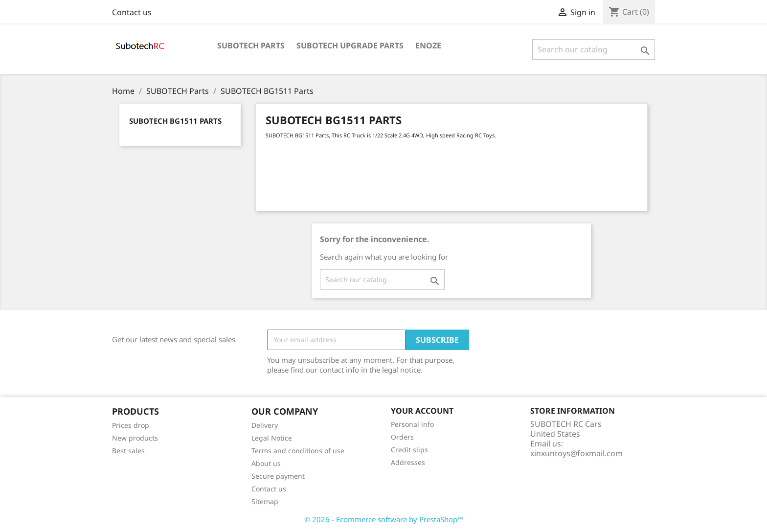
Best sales (128, 451)
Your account (422, 411)
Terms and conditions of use (298, 451)
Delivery (265, 425)
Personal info (412, 424)
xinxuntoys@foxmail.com (576, 453)
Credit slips (409, 450)
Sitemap (265, 501)
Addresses (408, 462)
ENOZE (428, 45)
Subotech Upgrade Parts (350, 45)
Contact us (132, 12)
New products (135, 438)
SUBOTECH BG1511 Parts (175, 121)
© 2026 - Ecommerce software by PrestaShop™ (384, 519)
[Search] (594, 49)
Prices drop (131, 425)
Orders (402, 437)
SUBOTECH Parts (251, 45)
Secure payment (278, 476)
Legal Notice (272, 438)
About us (266, 463)
